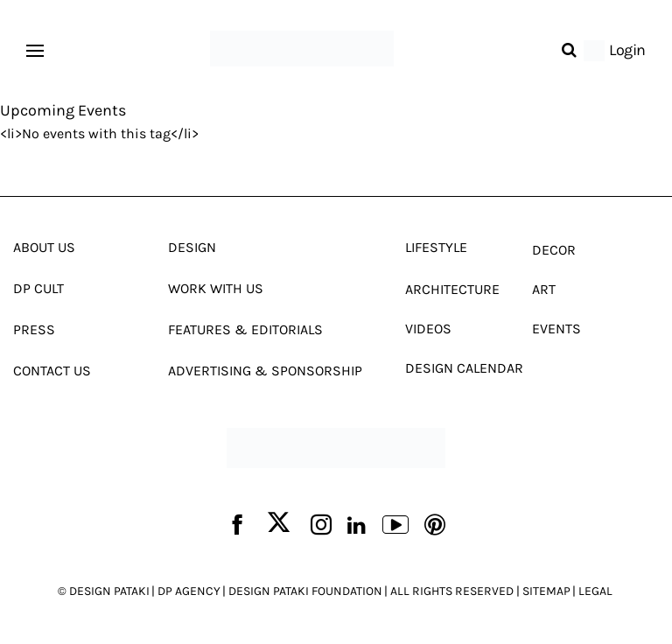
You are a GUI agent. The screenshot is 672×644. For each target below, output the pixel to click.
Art (544, 289)
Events (556, 329)
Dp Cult (38, 288)
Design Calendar (464, 368)
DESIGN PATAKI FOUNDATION (305, 591)
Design (192, 247)
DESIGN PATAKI (109, 591)
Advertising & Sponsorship (265, 371)
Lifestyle (436, 247)
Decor (554, 250)
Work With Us (216, 288)
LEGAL (595, 591)
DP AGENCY (189, 591)
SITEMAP (546, 591)
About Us (44, 247)
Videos (428, 329)
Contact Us (52, 371)
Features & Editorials (245, 329)
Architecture (452, 289)
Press (34, 329)
